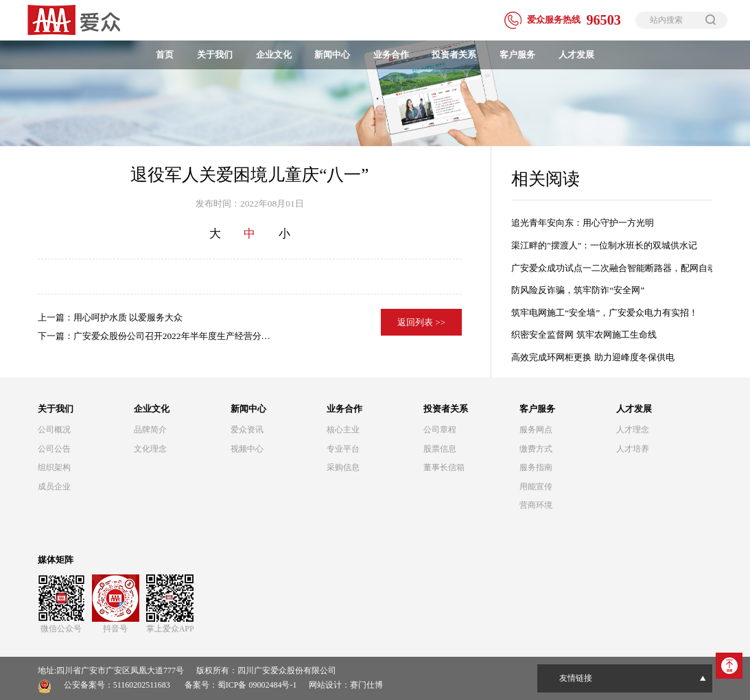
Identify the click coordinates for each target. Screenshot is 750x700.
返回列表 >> (422, 322)
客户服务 (517, 55)
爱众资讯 (247, 430)
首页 (165, 55)
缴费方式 (536, 449)
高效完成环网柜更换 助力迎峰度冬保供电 (593, 357)
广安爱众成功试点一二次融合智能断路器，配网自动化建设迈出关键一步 (612, 268)
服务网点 (536, 430)
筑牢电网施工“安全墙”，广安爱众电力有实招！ (605, 313)
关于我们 (215, 55)
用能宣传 (536, 487)
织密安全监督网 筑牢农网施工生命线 (584, 335)
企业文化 (274, 55)
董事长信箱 (444, 467)
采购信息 (343, 467)
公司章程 (440, 430)
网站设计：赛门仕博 (346, 685)
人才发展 (576, 55)
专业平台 (343, 449)
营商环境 (536, 505)
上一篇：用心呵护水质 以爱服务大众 (110, 317)
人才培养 (633, 449)
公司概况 (54, 430)
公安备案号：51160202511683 (117, 685)
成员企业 (54, 487)
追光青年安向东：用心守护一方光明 (583, 223)
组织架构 (54, 467)
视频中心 (247, 449)
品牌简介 (150, 430)
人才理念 (633, 430)
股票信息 (440, 449)
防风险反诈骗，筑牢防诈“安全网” (578, 290)
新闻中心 (332, 55)
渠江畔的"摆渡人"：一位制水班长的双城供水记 (604, 245)
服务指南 (536, 467)
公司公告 (54, 449)
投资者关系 (454, 55)
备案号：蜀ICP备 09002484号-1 (241, 685)
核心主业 (343, 430)
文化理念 (150, 449)
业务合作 (391, 55)
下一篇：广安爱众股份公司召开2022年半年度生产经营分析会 (154, 338)
